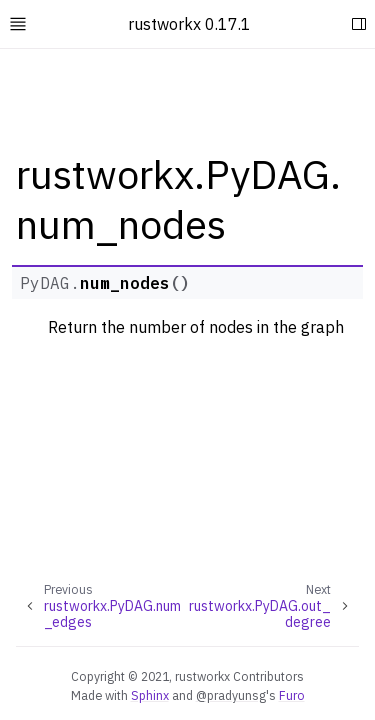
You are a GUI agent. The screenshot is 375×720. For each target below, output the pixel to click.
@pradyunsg (231, 695)
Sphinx (150, 695)
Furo (292, 695)
